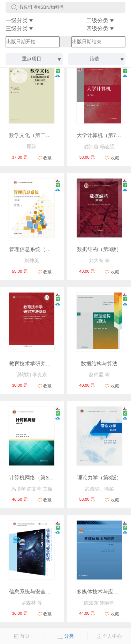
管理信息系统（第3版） (37, 249)
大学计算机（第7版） (102, 135)
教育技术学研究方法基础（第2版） (50, 364)
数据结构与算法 (99, 364)
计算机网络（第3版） (34, 478)
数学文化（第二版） (33, 135)
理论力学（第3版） (99, 478)
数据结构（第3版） (99, 249)
